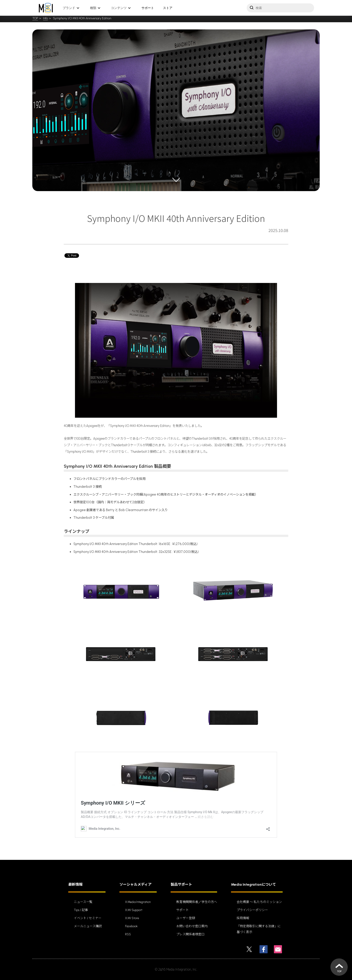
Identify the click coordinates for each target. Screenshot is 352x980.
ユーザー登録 (186, 918)
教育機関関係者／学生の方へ (197, 902)
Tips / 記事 (81, 910)
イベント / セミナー (88, 918)
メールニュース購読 (88, 926)
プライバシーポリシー (252, 910)
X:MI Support (134, 910)
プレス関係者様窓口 (190, 934)
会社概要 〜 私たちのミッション (259, 902)
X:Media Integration (138, 902)
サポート (148, 8)
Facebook (131, 926)
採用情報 (243, 918)
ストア (168, 8)
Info (45, 18)
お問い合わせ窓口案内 (192, 926)
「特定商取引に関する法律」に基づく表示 (259, 929)
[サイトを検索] (280, 8)
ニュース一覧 (83, 902)
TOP (35, 18)
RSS (128, 934)
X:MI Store (132, 918)
